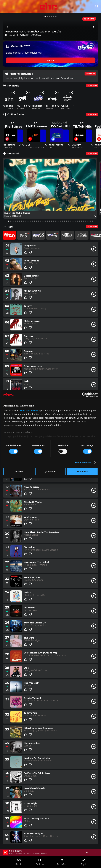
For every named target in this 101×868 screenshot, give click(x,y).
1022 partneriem (29, 410)
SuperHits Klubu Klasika (17, 213)
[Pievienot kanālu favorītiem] (15, 106)
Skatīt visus (92, 86)
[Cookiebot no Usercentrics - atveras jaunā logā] (84, 395)
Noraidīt (19, 472)
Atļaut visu (82, 472)
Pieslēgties (90, 74)
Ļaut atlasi (50, 472)
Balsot (50, 60)
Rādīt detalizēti (83, 462)
